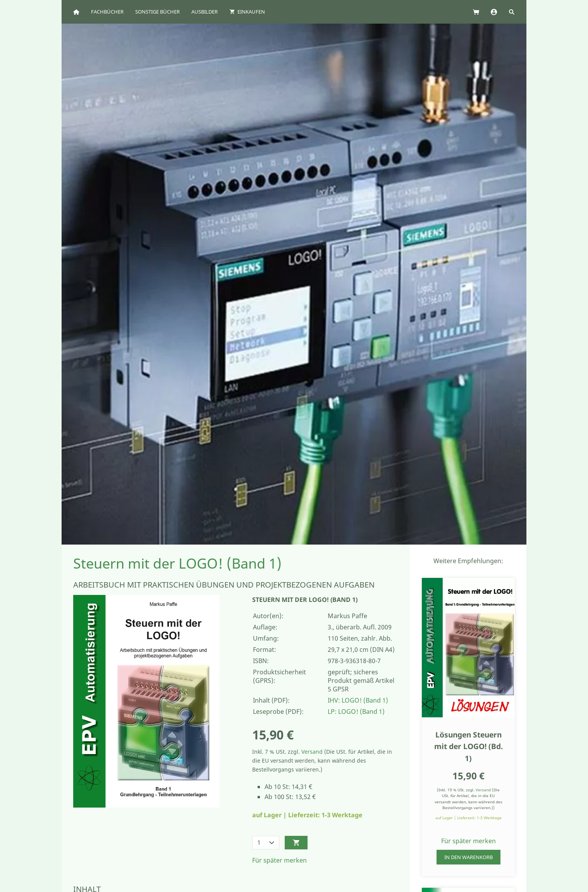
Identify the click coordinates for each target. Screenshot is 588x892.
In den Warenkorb (469, 857)
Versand (312, 752)
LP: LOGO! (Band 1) (356, 712)
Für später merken (279, 860)
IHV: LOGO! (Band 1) (358, 700)
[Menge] (266, 843)
